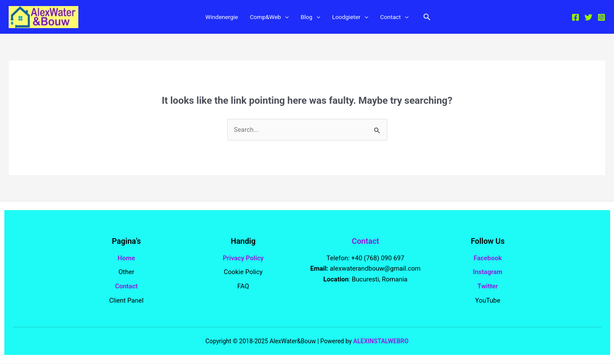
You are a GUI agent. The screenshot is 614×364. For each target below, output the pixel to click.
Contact (402, 18)
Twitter (487, 287)
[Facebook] (575, 18)
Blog (311, 18)
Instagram (488, 272)
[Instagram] (601, 18)
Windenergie (214, 18)
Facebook (487, 258)
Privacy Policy (243, 258)
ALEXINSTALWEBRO (381, 341)
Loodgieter (354, 18)
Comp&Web (267, 18)
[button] (437, 18)
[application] (283, 18)
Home (126, 258)
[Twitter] (588, 18)
